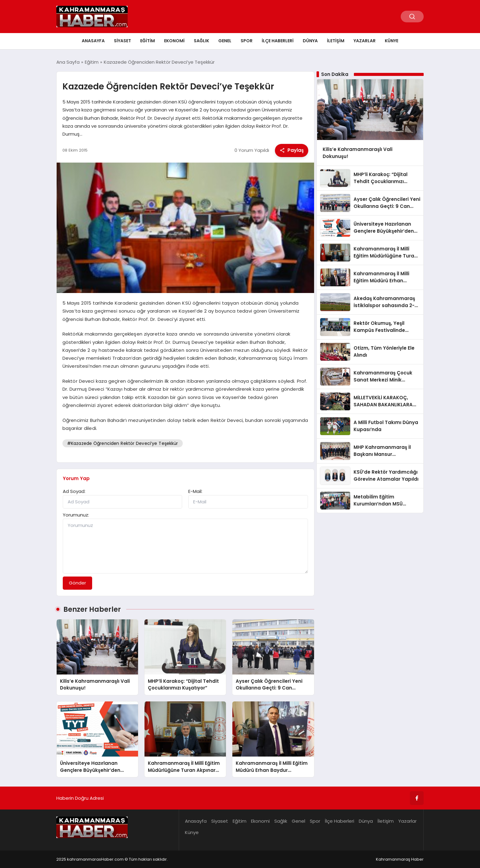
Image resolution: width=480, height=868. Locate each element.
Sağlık (201, 41)
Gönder (77, 583)
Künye (392, 41)
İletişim (336, 41)
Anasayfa (93, 41)
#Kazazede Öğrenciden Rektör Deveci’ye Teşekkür (123, 443)
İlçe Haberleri (278, 41)
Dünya (310, 41)
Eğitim (148, 41)
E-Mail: (195, 491)
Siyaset (122, 41)
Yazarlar (365, 41)
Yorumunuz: (76, 515)
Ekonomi (174, 41)
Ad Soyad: (74, 491)
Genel (225, 41)
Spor (247, 41)
